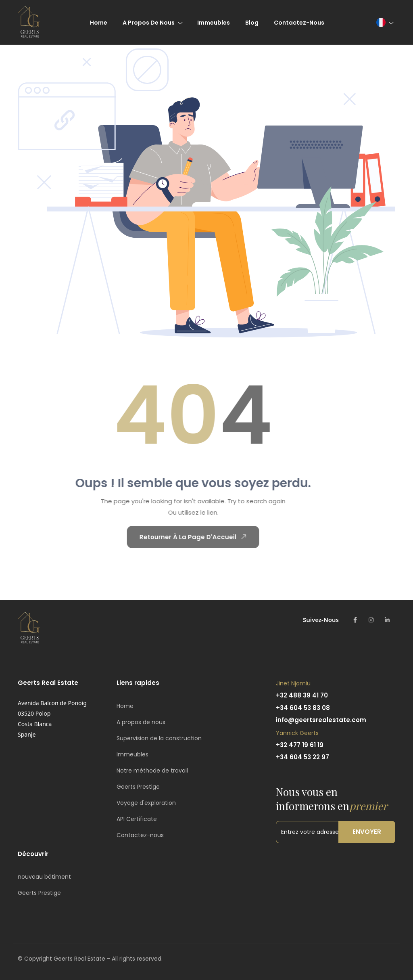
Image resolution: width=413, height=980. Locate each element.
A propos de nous (141, 722)
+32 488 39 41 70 (302, 695)
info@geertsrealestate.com (321, 720)
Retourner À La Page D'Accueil (183, 537)
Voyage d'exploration (146, 803)
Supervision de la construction (159, 738)
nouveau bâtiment (44, 877)
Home (125, 706)
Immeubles (132, 754)
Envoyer (367, 832)
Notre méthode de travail (152, 771)
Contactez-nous (140, 835)
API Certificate (137, 819)
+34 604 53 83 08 (303, 708)
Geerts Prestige (138, 787)
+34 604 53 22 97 (302, 757)
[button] (385, 22)
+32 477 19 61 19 (300, 745)
